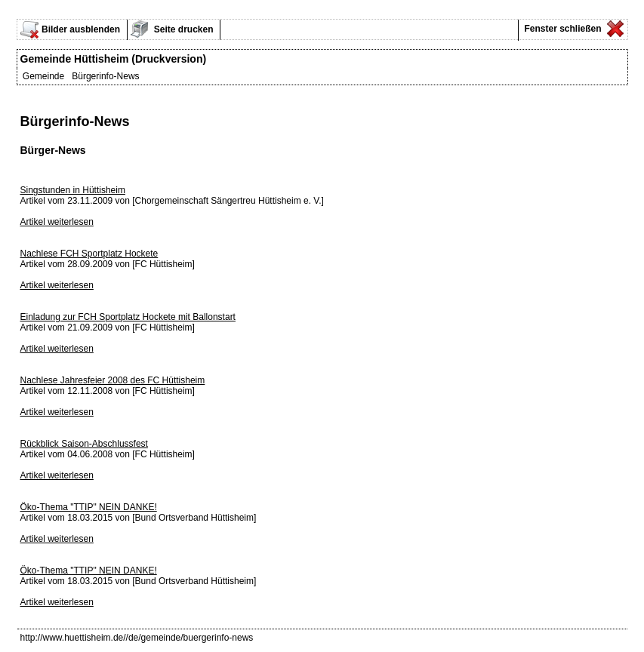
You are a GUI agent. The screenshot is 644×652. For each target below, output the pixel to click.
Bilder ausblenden (81, 29)
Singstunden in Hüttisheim (73, 190)
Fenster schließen (561, 29)
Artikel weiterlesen (57, 222)
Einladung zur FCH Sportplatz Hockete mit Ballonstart (128, 317)
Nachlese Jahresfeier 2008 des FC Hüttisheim (113, 380)
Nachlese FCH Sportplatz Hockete (89, 254)
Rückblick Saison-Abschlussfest (84, 444)
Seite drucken (183, 29)
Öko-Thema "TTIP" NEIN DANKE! (89, 507)
